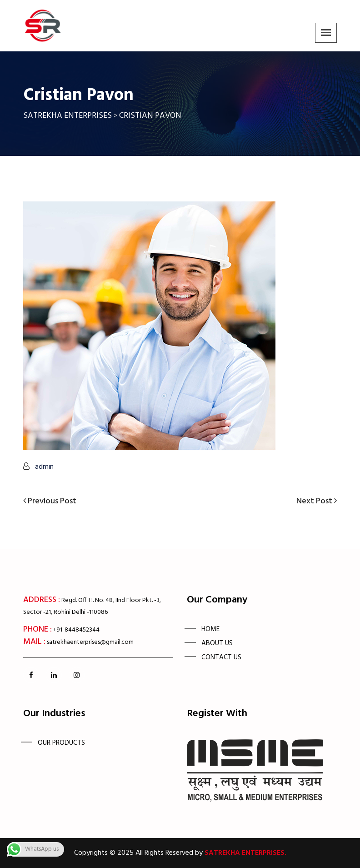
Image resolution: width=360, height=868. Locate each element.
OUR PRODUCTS (61, 743)
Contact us (221, 657)
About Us (217, 643)
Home (210, 629)
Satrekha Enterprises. (245, 853)
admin (44, 467)
